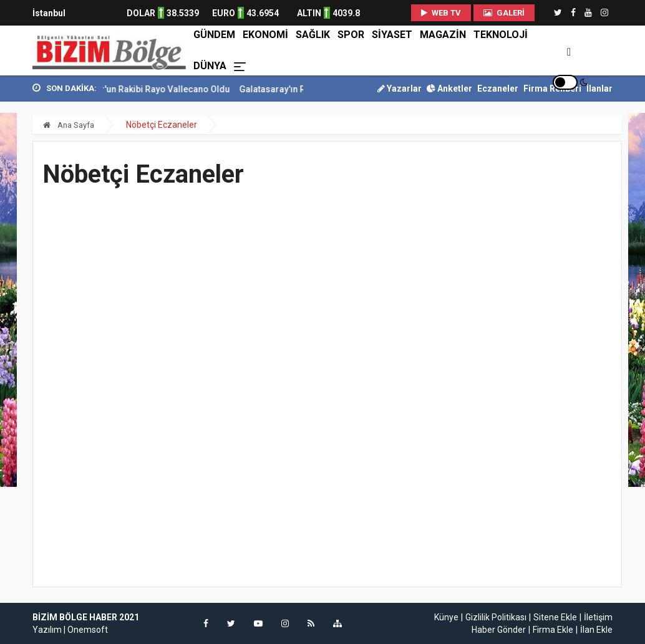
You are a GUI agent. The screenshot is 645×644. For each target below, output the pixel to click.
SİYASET (392, 35)
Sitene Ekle (555, 617)
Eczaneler (498, 89)
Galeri (504, 13)
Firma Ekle (553, 630)
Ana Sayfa (69, 125)
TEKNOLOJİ (501, 35)
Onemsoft (88, 630)
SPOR (351, 35)
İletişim (598, 617)
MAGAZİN (443, 35)
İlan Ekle (596, 630)
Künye (446, 617)
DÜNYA (210, 66)
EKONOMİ (265, 35)
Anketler (449, 89)
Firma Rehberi (552, 89)
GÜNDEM (214, 35)
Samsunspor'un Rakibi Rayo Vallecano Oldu (157, 89)
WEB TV (441, 13)
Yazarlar (400, 89)
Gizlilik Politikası (496, 617)
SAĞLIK (313, 35)
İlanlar (599, 89)
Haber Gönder (499, 630)
